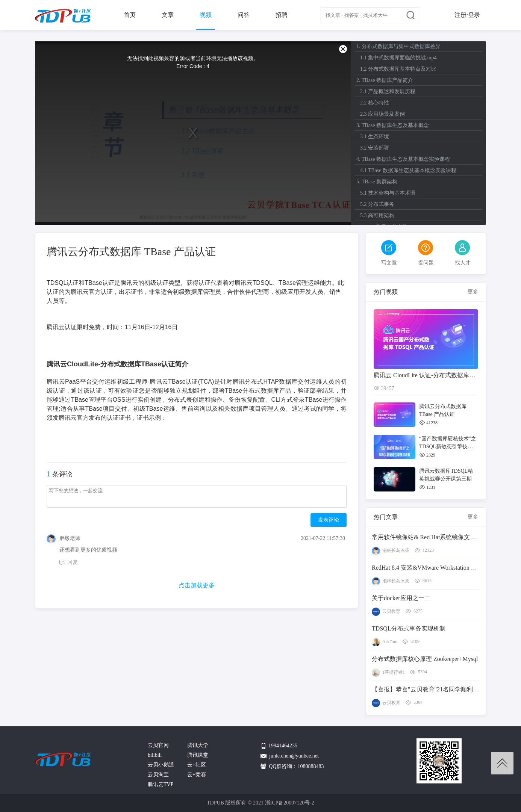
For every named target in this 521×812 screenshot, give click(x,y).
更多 (473, 292)
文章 (168, 15)
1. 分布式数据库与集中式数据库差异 (398, 46)
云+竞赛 (197, 775)
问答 (244, 15)
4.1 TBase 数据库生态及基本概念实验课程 (408, 170)
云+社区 (197, 765)
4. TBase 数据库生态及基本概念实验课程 (403, 159)
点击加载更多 (197, 585)
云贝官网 (158, 745)
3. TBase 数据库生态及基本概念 (393, 125)
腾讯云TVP (161, 784)
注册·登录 (467, 15)
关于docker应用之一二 (401, 598)
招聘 (282, 15)
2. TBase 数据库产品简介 (385, 80)
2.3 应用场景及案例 (382, 114)
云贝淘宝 (158, 775)
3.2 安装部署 (375, 148)
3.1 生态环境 (375, 137)
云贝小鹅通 (161, 765)
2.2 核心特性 (375, 103)
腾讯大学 (198, 745)
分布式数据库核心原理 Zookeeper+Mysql (425, 659)
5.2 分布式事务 (377, 204)
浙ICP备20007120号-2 (290, 803)
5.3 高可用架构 (377, 215)
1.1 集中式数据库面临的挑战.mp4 (398, 58)
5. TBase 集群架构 (377, 182)
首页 (130, 15)
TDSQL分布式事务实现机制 (409, 628)
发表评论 (329, 520)
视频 (206, 15)
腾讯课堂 (198, 755)
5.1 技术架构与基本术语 (388, 193)
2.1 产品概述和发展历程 (388, 91)
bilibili (155, 755)
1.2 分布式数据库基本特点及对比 (398, 69)
